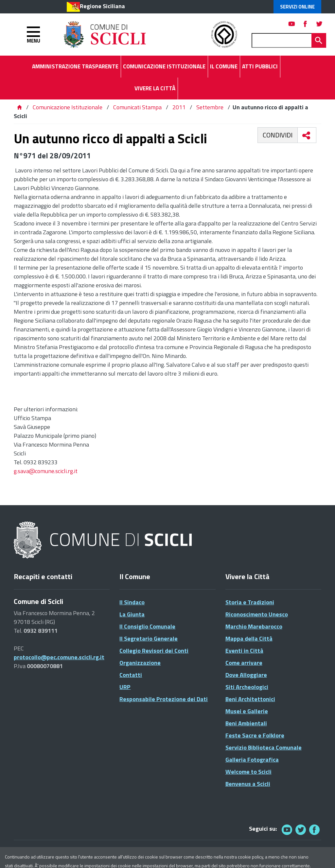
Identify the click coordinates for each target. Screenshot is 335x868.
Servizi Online (297, 7)
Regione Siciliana (102, 6)
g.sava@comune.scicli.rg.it (46, 471)
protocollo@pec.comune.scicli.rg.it (59, 657)
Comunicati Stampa (137, 107)
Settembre (210, 107)
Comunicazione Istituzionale (68, 107)
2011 (179, 107)
